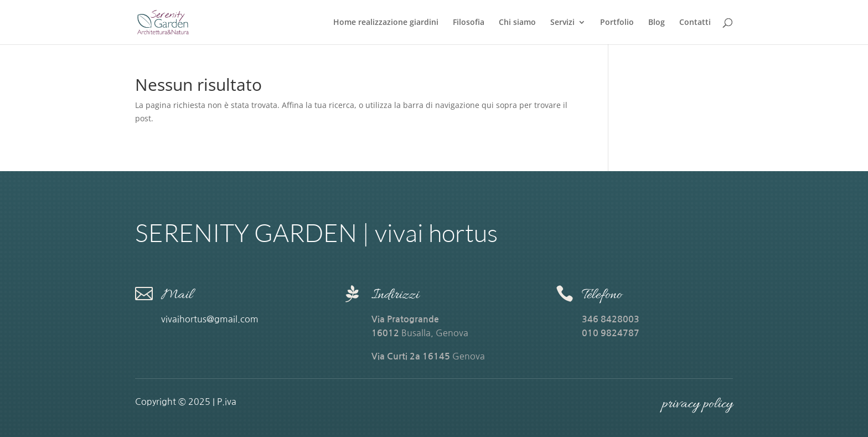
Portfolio (617, 23)
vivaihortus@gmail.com (211, 319)
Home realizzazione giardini (386, 23)
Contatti (695, 23)
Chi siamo (517, 23)
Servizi (562, 23)
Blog (657, 23)
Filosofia (469, 23)
